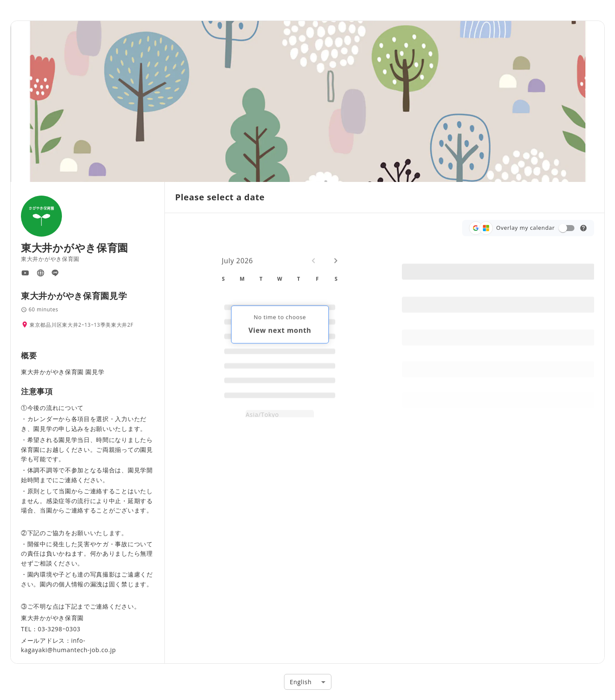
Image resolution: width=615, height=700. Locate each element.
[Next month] (336, 266)
